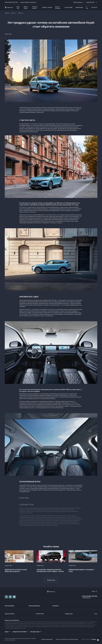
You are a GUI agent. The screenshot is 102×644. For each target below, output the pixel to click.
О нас (87, 8)
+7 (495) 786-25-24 (86, 598)
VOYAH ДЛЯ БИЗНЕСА (34, 606)
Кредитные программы (19, 632)
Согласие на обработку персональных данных (67, 639)
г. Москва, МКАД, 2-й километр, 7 (28, 2)
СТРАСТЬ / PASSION (35, 8)
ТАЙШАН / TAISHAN (47, 7)
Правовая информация (47, 639)
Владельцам (79, 7)
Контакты (94, 7)
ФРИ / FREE (18, 8)
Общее (7, 632)
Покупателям (68, 7)
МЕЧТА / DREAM (26, 8)
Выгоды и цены (35, 632)
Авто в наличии (58, 8)
